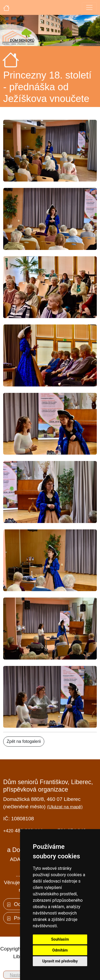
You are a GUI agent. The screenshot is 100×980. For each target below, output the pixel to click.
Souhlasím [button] (60, 939)
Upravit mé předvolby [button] (60, 961)
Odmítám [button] (60, 950)
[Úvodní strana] (6, 7)
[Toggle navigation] (89, 7)
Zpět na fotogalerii (24, 741)
